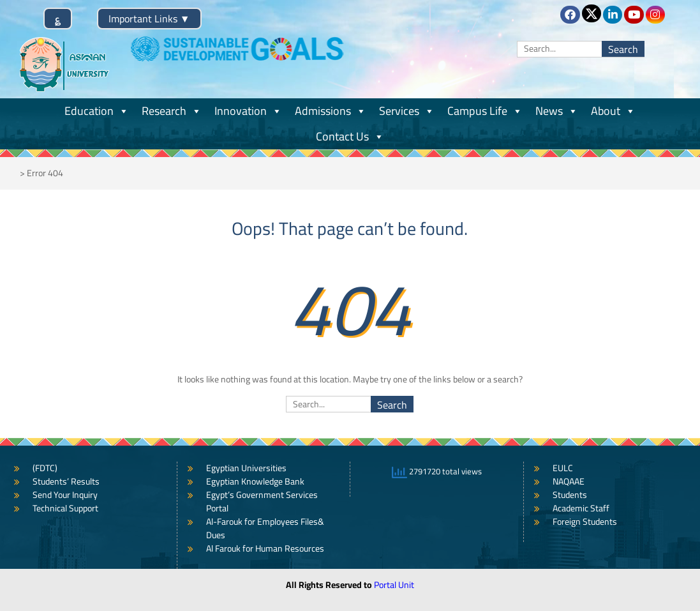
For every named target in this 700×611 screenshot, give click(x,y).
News (557, 111)
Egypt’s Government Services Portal (262, 502)
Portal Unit (394, 585)
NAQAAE (569, 481)
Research (172, 111)
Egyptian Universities (246, 468)
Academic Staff (581, 508)
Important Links (149, 19)
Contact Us (350, 136)
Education (97, 111)
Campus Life (485, 111)
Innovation (248, 111)
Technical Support (65, 508)
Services (407, 111)
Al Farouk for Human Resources (265, 548)
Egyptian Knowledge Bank (255, 481)
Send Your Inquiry (65, 495)
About (613, 111)
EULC (563, 468)
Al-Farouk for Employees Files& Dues (265, 528)
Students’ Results (66, 481)
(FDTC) (45, 468)
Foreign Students (585, 522)
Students (570, 495)
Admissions (331, 111)
